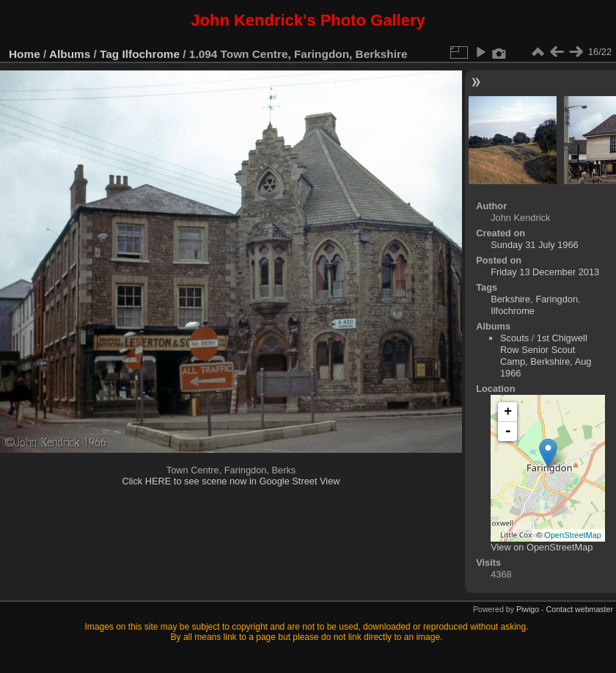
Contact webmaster (580, 609)
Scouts (514, 338)
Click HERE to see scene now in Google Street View (231, 481)
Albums (70, 54)
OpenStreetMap (573, 535)
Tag (109, 54)
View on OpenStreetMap (542, 547)
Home (25, 54)
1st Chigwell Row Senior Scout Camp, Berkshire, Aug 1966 (546, 356)
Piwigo (528, 609)
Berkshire (510, 299)
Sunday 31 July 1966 (535, 245)
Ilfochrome (151, 54)
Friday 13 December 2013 (545, 272)
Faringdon (557, 299)
